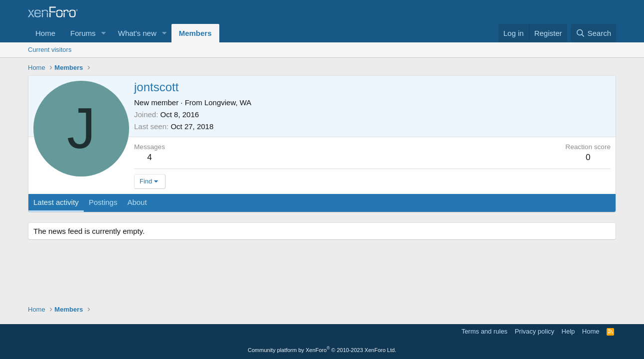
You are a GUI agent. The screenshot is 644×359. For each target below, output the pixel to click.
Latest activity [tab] (56, 202)
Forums (83, 33)
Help (568, 331)
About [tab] (137, 202)
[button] (104, 33)
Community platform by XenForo (322, 350)
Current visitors (50, 50)
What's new (137, 33)
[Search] (593, 33)
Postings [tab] (103, 202)
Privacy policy (535, 331)
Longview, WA (228, 102)
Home (45, 33)
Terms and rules (484, 331)
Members (195, 33)
